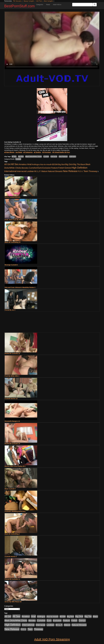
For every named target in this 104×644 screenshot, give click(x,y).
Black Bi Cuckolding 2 (12, 534)
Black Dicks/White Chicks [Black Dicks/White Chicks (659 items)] (16, 621)
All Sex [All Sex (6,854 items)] (15, 164)
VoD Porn (39, 1)
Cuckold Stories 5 (11, 557)
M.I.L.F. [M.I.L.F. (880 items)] (38, 171)
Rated (48, 5)
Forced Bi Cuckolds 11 (12, 579)
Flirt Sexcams (17, 1)
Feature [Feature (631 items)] (54, 168)
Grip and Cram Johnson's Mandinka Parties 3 (20, 287)
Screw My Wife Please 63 (13, 602)
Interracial (54, 157)
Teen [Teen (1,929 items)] (86, 171)
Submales (73, 157)
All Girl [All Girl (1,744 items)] (7, 164)
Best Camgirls (48, 1)
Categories (40, 5)
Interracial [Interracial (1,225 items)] (21, 171)
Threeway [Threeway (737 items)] (93, 171)
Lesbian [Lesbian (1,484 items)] (30, 171)
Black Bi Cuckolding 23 (13, 242)
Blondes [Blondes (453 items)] (25, 168)
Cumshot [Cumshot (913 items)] (33, 168)
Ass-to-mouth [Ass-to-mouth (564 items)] (46, 164)
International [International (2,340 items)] (10, 171)
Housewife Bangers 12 (12, 421)
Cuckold (46, 157)
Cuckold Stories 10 (11, 399)
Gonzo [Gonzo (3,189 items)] (68, 168)
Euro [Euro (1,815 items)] (40, 168)
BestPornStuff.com (19, 6)
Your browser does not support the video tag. (52, 40)
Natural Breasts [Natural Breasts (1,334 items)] (55, 171)
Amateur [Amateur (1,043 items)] (23, 164)
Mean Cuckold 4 (10, 489)
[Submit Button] (95, 5)
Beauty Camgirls (29, 1)
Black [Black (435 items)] (83, 164)
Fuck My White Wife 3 (12, 376)
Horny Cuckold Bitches (12, 197)
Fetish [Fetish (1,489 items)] (61, 168)
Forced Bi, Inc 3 (10, 310)
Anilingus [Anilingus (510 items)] (36, 164)
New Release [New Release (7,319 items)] (70, 171)
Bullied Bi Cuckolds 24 (12, 444)
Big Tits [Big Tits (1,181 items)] (77, 164)
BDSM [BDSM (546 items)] (55, 164)
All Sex (14, 157)
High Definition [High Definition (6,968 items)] (79, 168)
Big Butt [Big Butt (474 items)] (61, 164)
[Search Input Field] (82, 5)
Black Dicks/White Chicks (34, 157)
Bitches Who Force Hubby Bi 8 (15, 466)
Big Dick (21, 157)
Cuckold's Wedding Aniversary (15, 511)
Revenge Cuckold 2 (11, 265)
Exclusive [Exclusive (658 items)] (47, 168)
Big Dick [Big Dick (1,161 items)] (69, 164)
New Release (63, 157)
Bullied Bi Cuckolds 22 (12, 353)
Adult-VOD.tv (57, 5)
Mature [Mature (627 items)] (44, 171)
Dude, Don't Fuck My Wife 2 (14, 220)
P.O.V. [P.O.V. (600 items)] (80, 171)
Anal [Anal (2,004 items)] (29, 164)
